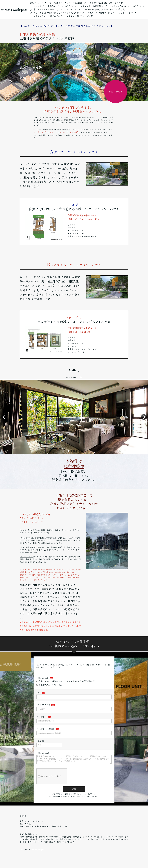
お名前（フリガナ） (44, 705)
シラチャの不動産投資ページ (94, 6)
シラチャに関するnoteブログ (79, 16)
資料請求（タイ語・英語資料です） (81, 681)
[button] (69, 451)
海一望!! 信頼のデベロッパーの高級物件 (64, 3)
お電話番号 (40, 741)
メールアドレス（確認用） (46, 729)
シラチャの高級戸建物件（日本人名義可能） (106, 9)
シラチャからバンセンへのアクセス (128, 6)
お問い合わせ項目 (43, 678)
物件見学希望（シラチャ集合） (50, 685)
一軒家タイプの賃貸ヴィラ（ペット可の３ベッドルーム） (112, 13)
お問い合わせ (116, 92)
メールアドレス (42, 717)
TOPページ (35, 3)
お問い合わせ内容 (43, 753)
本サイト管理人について (45, 9)
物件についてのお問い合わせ (49, 681)
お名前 (39, 693)
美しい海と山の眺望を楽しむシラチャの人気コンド (57, 13)
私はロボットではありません (50, 778)
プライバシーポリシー (70, 9)
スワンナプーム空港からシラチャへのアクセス (55, 6)
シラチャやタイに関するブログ (48, 16)
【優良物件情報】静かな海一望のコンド (106, 3)
